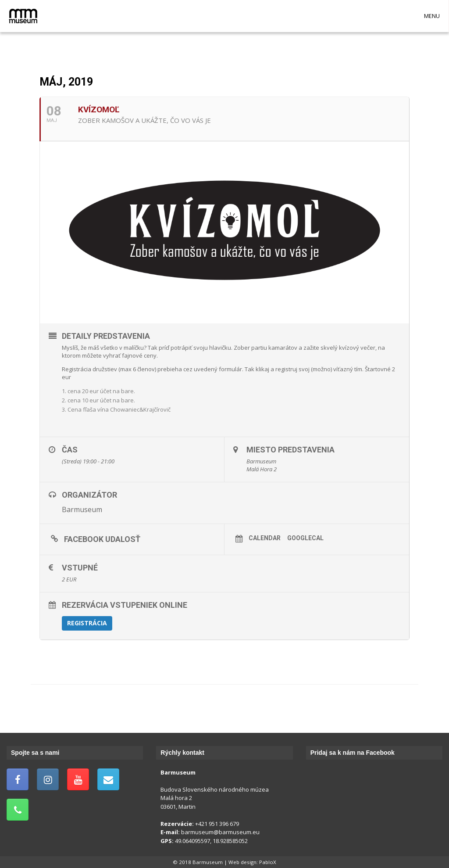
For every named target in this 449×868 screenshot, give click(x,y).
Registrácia (87, 623)
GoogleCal (305, 538)
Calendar (265, 538)
